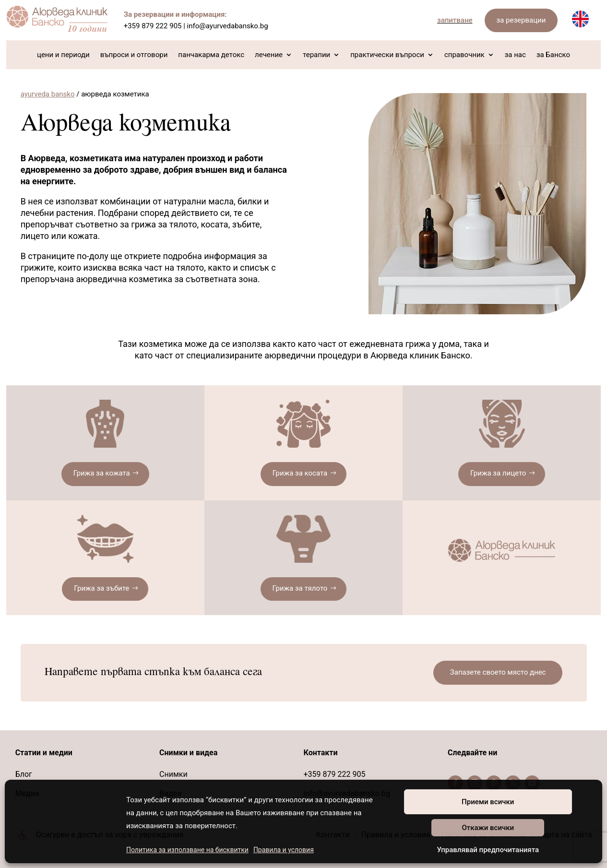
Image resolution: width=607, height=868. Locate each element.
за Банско (553, 55)
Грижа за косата (300, 473)
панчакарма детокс (211, 55)
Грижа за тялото (300, 588)
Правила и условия (284, 850)
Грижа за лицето (498, 473)
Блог (24, 774)
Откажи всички (488, 828)
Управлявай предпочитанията (488, 850)
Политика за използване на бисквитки (187, 850)
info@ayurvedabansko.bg (228, 26)
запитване (455, 20)
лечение (269, 55)
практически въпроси (387, 55)
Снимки (173, 774)
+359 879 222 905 (153, 26)
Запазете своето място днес (498, 672)
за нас (515, 55)
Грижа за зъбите (101, 588)
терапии (316, 55)
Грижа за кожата (102, 473)
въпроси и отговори (134, 55)
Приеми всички (488, 802)
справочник (464, 55)
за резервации (521, 20)
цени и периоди (63, 55)
